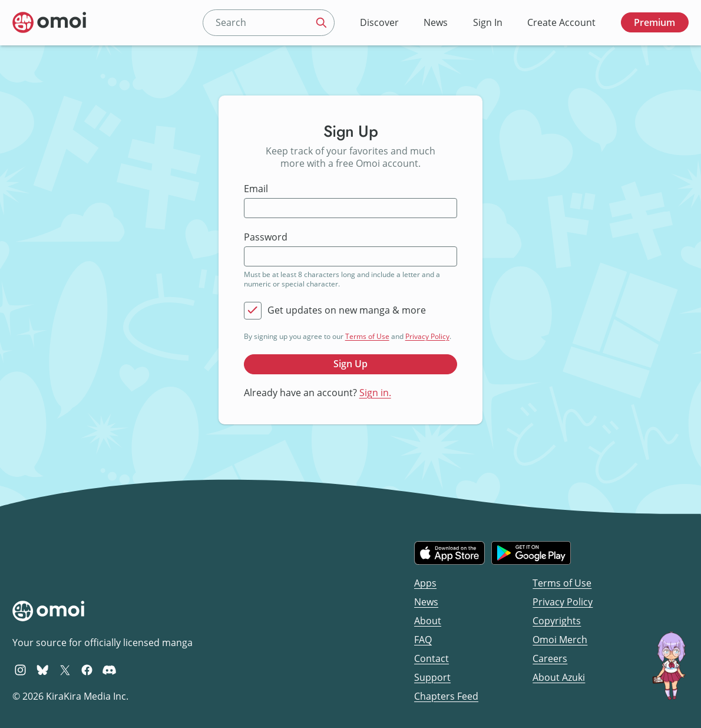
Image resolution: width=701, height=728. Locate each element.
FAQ (423, 640)
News (436, 22)
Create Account (561, 22)
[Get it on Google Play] (531, 553)
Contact (431, 658)
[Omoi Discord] (109, 670)
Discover (379, 22)
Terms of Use (367, 336)
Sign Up (350, 364)
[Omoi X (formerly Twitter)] (65, 670)
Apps (425, 583)
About (428, 621)
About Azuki (559, 677)
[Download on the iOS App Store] (449, 553)
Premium (654, 22)
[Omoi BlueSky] (43, 670)
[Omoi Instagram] (20, 670)
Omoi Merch (560, 640)
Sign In (488, 22)
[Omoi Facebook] (87, 670)
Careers (550, 658)
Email (256, 189)
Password (266, 237)
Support (432, 677)
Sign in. (375, 393)
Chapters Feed (446, 696)
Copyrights (557, 621)
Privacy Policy (427, 336)
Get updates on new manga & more (347, 310)
